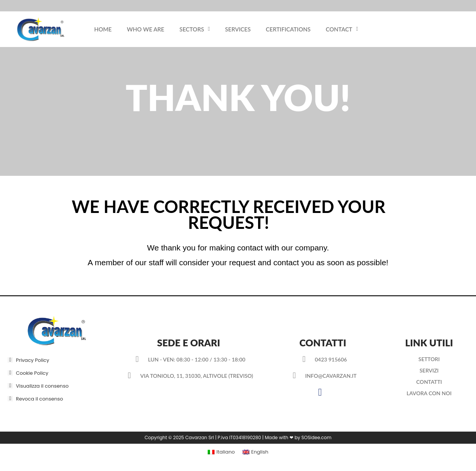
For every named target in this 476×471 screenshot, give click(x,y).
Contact (342, 29)
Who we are (146, 29)
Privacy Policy (33, 360)
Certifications (288, 29)
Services (238, 29)
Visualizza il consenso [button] (42, 386)
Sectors (195, 29)
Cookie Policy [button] (32, 373)
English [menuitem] (260, 452)
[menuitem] (221, 452)
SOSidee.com (316, 437)
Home (103, 29)
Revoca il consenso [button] (39, 399)
